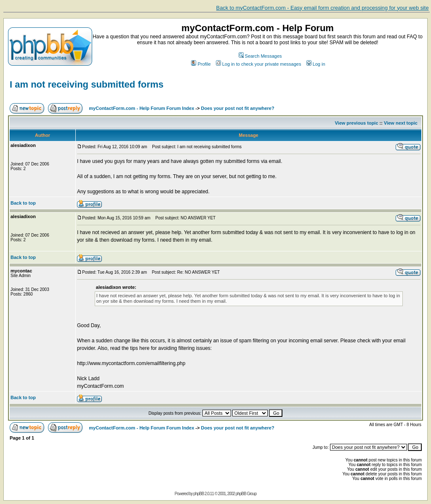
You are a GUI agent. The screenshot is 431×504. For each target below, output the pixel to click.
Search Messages (260, 56)
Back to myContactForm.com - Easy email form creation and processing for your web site (323, 8)
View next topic (401, 123)
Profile (201, 64)
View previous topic (356, 123)
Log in (316, 64)
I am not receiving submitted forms (87, 84)
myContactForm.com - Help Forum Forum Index (141, 108)
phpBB (198, 494)
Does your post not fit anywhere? (238, 108)
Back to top (23, 203)
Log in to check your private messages (259, 64)
